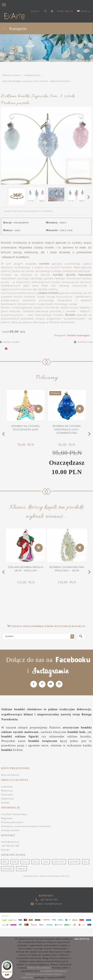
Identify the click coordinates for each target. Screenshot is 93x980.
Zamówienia (8, 799)
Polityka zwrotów (10, 830)
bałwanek (8, 869)
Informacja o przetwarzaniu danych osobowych (26, 826)
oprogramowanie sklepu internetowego (41, 876)
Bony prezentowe (10, 775)
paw (35, 862)
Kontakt (5, 803)
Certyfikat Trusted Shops (14, 814)
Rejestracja (7, 791)
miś (86, 862)
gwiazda (74, 862)
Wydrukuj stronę (83, 342)
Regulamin (7, 818)
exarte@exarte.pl (10, 842)
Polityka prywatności (12, 822)
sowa (46, 862)
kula (14, 862)
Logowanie (7, 787)
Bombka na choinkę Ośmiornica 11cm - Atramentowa (67, 430)
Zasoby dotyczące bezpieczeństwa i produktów (29, 211)
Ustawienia (7, 795)
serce (25, 862)
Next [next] (90, 197)
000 (5, 862)
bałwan (21, 869)
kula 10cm (59, 862)
